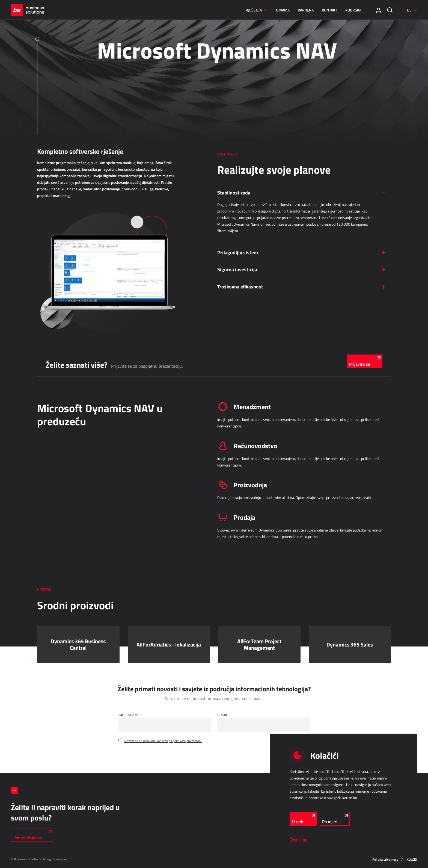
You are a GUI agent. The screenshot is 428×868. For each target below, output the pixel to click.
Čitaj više (298, 840)
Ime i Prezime (129, 715)
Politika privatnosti (385, 859)
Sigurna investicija (237, 269)
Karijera (306, 10)
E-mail (222, 715)
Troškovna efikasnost (240, 287)
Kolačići (412, 859)
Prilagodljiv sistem (238, 252)
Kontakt (329, 10)
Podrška (353, 10)
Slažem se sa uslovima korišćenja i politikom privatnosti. (163, 741)
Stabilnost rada (234, 193)
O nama (283, 10)
